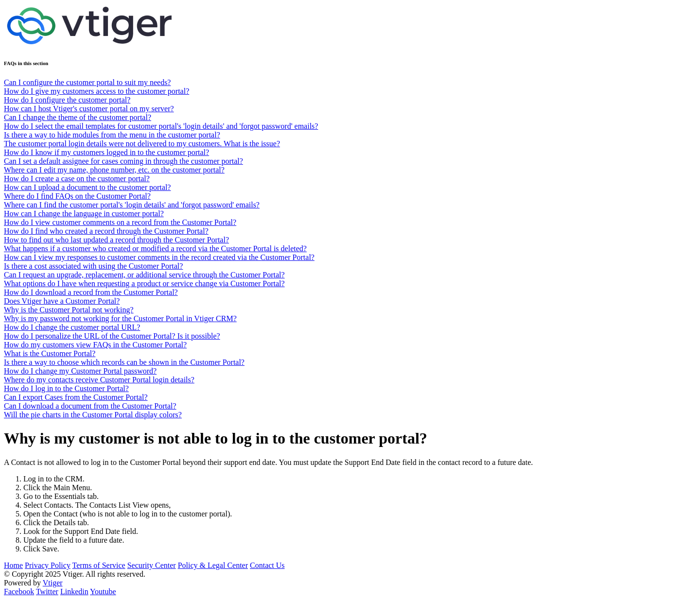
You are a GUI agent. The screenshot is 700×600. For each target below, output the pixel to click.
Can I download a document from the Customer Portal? (90, 406)
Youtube (103, 591)
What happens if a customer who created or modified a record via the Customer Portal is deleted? (155, 249)
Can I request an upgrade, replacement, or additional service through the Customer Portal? (144, 275)
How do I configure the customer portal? (67, 100)
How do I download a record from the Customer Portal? (91, 292)
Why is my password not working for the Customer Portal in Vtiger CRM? (120, 318)
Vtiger (53, 583)
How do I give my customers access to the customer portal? (96, 91)
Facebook (19, 591)
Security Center (152, 565)
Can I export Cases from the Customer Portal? (76, 397)
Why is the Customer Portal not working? (69, 310)
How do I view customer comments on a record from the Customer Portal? (120, 222)
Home (13, 565)
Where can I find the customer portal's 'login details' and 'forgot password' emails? (132, 205)
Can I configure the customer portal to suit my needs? (87, 82)
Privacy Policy (48, 565)
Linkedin (74, 591)
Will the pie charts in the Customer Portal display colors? (93, 415)
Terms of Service (99, 565)
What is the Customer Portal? (50, 353)
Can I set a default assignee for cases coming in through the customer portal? (123, 161)
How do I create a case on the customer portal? (77, 179)
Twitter (47, 591)
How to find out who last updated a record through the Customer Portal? (116, 240)
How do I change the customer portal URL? (72, 327)
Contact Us (267, 565)
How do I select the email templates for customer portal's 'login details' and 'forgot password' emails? (161, 126)
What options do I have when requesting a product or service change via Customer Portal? (144, 283)
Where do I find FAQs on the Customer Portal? (77, 196)
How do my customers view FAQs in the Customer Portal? (95, 345)
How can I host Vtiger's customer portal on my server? (89, 109)
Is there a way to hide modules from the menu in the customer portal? (112, 135)
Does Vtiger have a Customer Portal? (62, 301)
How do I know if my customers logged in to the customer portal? (106, 152)
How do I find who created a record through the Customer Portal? (106, 231)
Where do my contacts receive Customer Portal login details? (99, 380)
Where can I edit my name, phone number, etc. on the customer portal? (114, 170)
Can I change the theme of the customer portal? (78, 117)
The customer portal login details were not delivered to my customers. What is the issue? (142, 144)
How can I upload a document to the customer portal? (87, 187)
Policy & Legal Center (213, 565)
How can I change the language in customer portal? (84, 214)
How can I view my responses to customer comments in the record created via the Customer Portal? (159, 257)
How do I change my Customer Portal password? (80, 371)
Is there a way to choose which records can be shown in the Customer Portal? (124, 362)
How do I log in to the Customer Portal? (66, 388)
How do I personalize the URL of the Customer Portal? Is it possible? (112, 336)
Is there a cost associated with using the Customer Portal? (93, 266)
